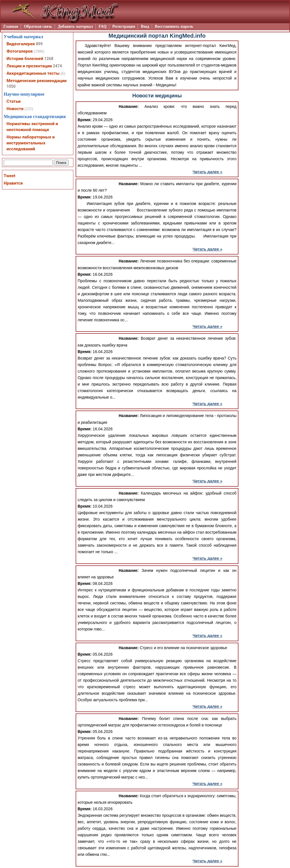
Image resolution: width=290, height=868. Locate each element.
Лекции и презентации (29, 66)
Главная (11, 26)
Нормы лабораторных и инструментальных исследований (31, 143)
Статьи (14, 101)
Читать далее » (207, 172)
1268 (49, 59)
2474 (57, 66)
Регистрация (124, 26)
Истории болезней (25, 59)
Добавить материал (75, 26)
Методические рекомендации (37, 81)
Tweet (9, 176)
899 (39, 44)
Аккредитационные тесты (33, 73)
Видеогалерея (21, 44)
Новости (15, 109)
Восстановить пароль (174, 26)
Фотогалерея (20, 51)
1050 (11, 86)
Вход (145, 26)
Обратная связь (38, 26)
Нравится (13, 183)
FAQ (103, 26)
